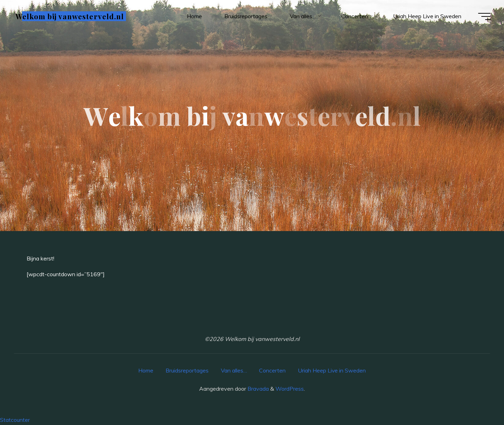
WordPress (290, 389)
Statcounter (15, 420)
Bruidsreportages (187, 370)
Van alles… (234, 370)
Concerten (272, 370)
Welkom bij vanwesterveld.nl (70, 16)
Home (145, 370)
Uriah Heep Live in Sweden (332, 370)
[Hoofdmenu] (484, 17)
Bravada (257, 389)
